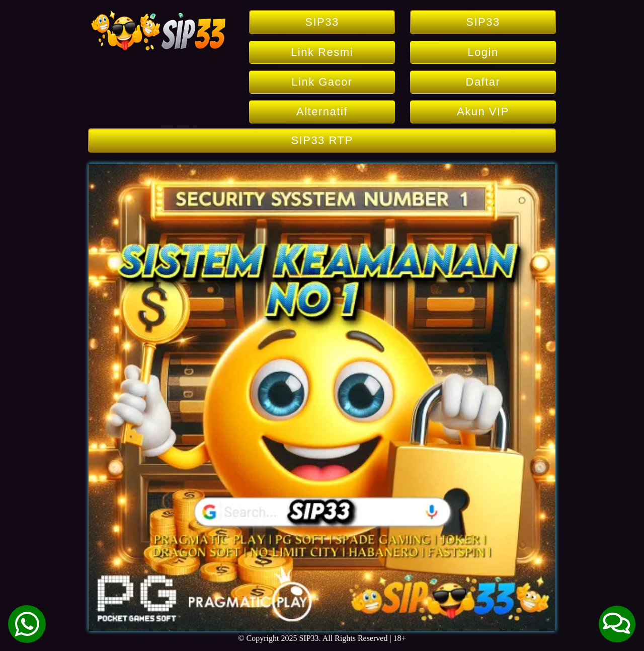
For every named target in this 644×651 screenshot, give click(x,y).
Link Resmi (322, 52)
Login (483, 52)
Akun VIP (483, 112)
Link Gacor (322, 82)
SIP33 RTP (322, 140)
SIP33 (322, 22)
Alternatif (322, 112)
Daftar (483, 82)
